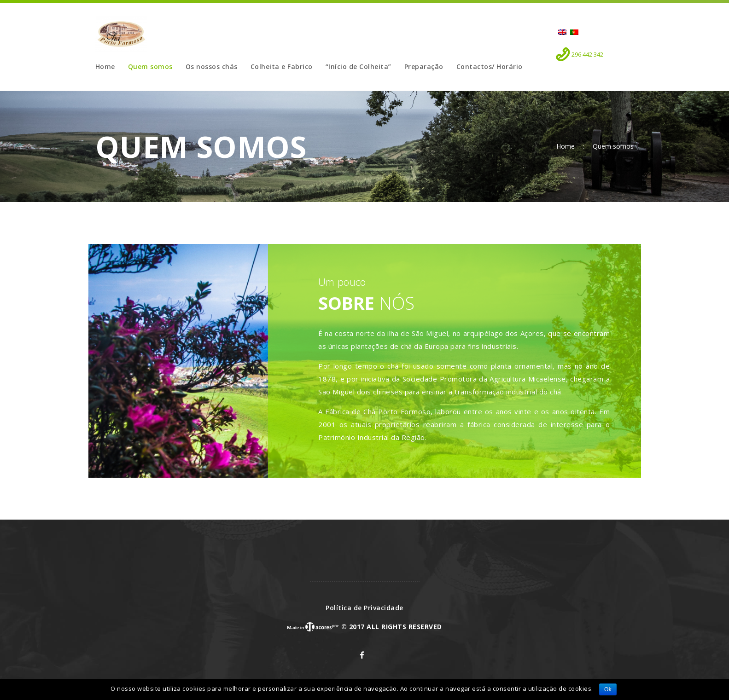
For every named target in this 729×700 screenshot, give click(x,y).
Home (566, 147)
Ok (608, 689)
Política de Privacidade (364, 608)
